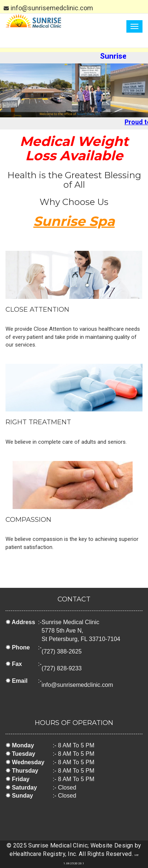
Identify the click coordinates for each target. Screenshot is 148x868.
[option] (74, 90)
